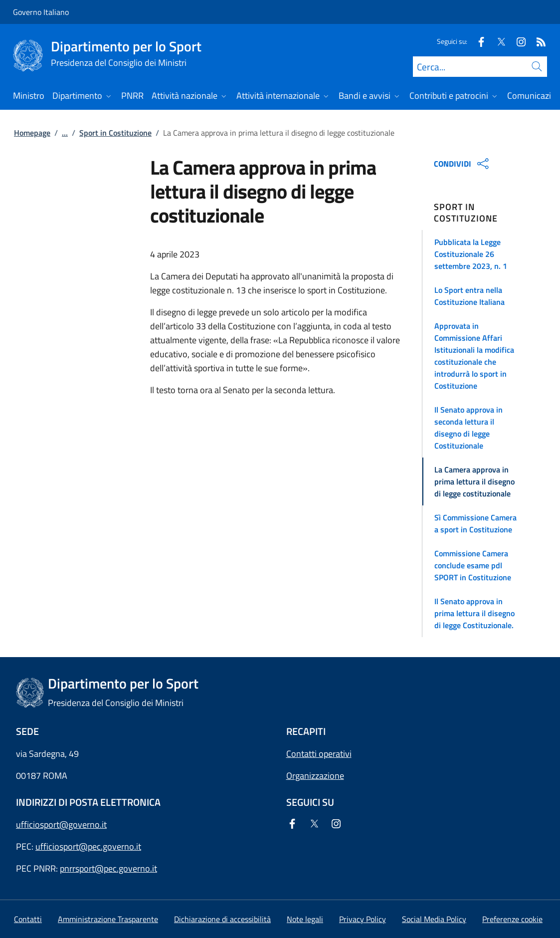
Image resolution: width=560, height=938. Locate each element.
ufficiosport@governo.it (61, 824)
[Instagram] (517, 41)
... (65, 133)
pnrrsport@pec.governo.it (108, 868)
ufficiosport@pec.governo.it (88, 846)
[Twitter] (497, 41)
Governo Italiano (41, 12)
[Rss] (537, 41)
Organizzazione (315, 776)
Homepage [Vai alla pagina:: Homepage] (32, 133)
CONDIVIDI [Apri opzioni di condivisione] (463, 164)
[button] (484, 254)
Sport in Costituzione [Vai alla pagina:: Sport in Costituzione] (115, 133)
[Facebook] (477, 41)
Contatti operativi (319, 754)
